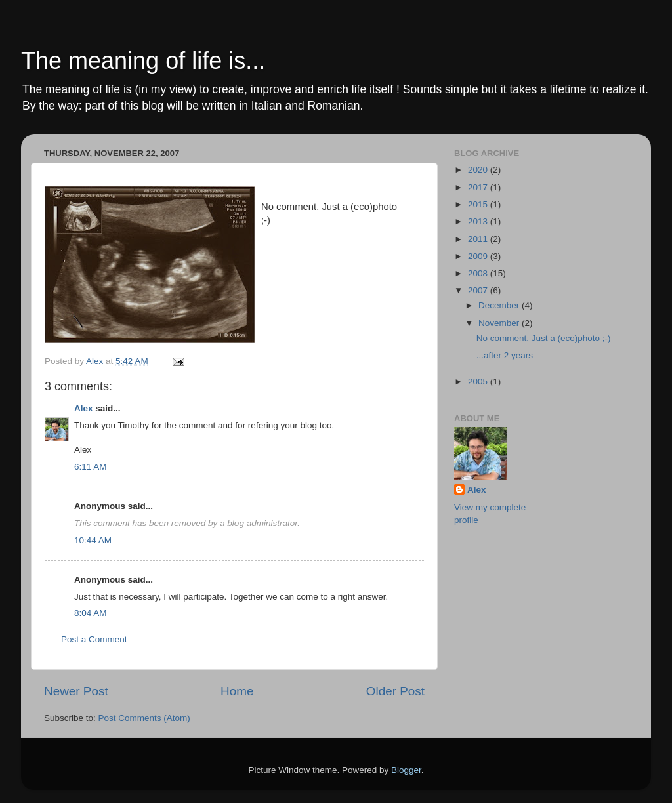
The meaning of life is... (143, 61)
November (500, 323)
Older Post (395, 691)
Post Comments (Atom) (144, 718)
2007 (479, 290)
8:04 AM (91, 613)
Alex (84, 408)
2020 (479, 170)
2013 (479, 221)
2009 (479, 256)
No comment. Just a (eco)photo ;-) (544, 338)
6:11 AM (91, 467)
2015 (479, 204)
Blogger (406, 770)
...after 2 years (505, 355)
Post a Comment (94, 639)
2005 (479, 381)
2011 (479, 239)
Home (237, 691)
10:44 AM (93, 540)
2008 (479, 273)
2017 (479, 187)
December (500, 305)
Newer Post (76, 691)
